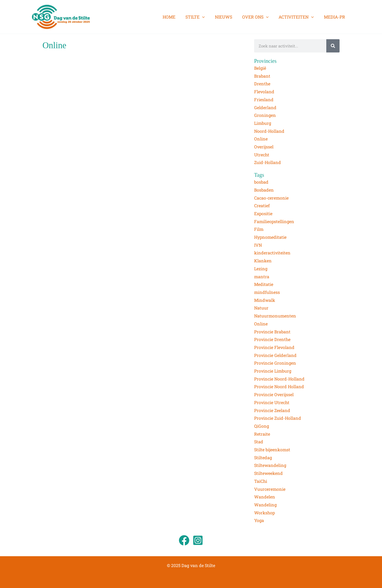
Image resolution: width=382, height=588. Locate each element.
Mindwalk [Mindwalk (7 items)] (265, 300)
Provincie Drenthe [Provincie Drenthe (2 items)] (272, 339)
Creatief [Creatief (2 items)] (262, 205)
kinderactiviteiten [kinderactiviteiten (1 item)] (272, 253)
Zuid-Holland (268, 162)
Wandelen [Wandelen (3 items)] (265, 497)
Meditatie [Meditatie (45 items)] (264, 284)
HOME (178, 17)
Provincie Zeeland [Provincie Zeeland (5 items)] (272, 410)
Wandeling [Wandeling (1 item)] (265, 505)
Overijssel (264, 147)
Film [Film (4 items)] (259, 229)
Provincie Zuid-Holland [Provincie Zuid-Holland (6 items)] (278, 418)
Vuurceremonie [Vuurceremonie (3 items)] (270, 489)
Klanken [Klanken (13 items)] (263, 261)
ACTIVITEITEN (299, 17)
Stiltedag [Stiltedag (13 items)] (263, 457)
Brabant (262, 76)
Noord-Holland (269, 131)
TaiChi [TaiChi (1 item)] (261, 481)
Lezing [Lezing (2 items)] (261, 269)
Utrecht (262, 155)
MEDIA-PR (335, 17)
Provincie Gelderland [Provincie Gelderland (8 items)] (275, 355)
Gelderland (265, 107)
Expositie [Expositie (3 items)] (263, 213)
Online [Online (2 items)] (261, 324)
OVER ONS (259, 17)
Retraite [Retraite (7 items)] (262, 434)
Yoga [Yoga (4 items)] (259, 520)
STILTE (202, 17)
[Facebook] (184, 540)
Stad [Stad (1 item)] (259, 442)
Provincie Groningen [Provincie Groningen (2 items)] (275, 363)
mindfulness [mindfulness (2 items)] (267, 292)
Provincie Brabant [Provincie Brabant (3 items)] (272, 332)
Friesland (264, 100)
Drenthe (262, 84)
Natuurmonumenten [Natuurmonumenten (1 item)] (275, 316)
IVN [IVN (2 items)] (258, 245)
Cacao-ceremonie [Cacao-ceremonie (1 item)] (271, 198)
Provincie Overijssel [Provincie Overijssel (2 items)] (274, 394)
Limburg (263, 123)
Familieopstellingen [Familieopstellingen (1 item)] (274, 221)
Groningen (265, 115)
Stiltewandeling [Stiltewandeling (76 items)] (270, 465)
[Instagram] (198, 540)
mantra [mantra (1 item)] (262, 277)
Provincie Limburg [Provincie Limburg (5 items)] (273, 371)
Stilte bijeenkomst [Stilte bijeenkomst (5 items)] (272, 450)
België (260, 68)
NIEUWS (229, 17)
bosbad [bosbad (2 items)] (261, 182)
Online (261, 139)
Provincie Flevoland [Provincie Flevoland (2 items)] (274, 347)
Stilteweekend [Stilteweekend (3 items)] (268, 473)
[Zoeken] (333, 46)
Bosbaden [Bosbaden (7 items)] (264, 190)
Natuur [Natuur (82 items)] (261, 308)
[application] (209, 17)
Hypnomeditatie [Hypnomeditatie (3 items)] (270, 237)
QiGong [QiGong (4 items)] (262, 426)
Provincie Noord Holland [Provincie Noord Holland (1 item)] (279, 386)
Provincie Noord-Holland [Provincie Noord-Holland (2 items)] (279, 379)
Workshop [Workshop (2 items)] (264, 513)
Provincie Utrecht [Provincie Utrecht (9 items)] (272, 402)
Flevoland (264, 92)
